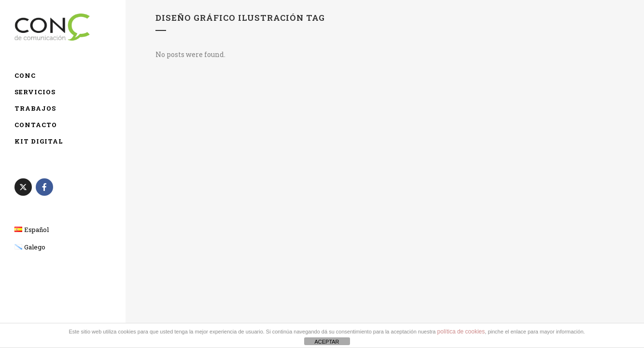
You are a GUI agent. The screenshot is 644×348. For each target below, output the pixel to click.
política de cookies (461, 332)
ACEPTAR (327, 342)
